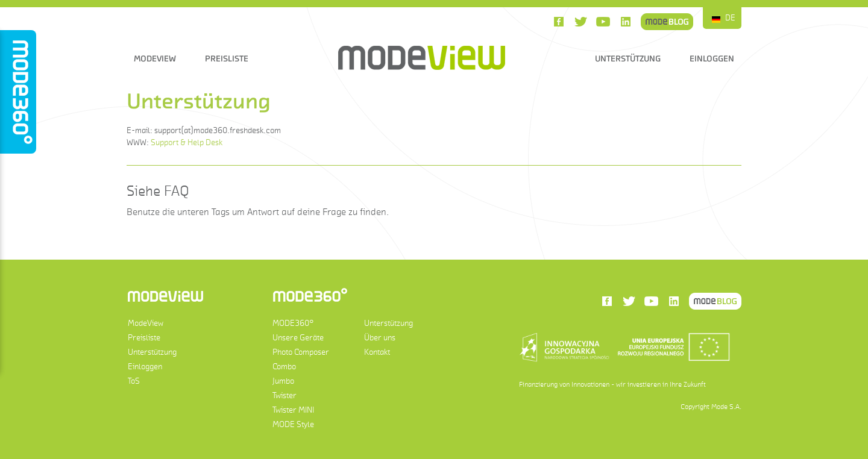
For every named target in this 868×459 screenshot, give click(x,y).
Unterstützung (628, 58)
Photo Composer (301, 352)
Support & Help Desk (187, 142)
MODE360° (293, 323)
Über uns (380, 338)
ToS (134, 381)
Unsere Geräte (298, 338)
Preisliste (227, 58)
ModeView (155, 58)
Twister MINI (293, 410)
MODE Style (293, 424)
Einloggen (712, 58)
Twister (285, 395)
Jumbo (283, 381)
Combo (284, 367)
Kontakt (377, 352)
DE (730, 18)
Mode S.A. (726, 407)
